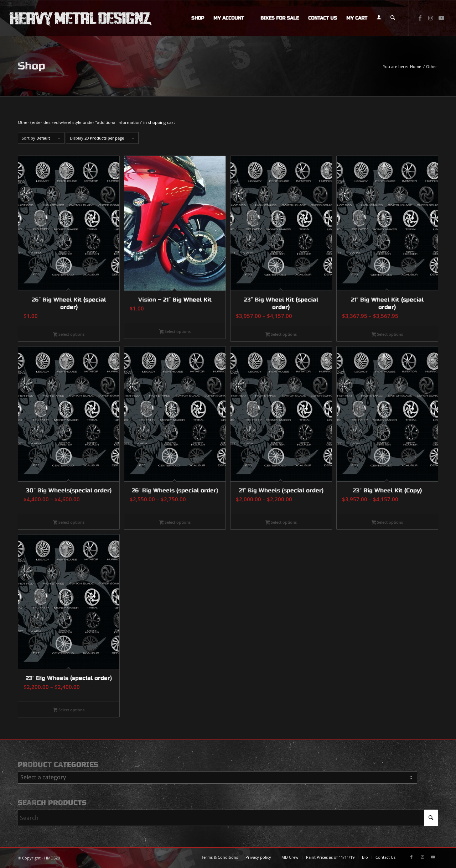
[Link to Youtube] (441, 18)
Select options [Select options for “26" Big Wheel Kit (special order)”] (69, 335)
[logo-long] (81, 18)
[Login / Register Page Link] (379, 18)
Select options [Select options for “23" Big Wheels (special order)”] (69, 710)
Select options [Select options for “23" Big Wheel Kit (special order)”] (281, 335)
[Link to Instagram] (431, 18)
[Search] (393, 18)
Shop (32, 66)
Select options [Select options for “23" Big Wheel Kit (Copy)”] (387, 523)
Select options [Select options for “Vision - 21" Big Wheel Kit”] (175, 332)
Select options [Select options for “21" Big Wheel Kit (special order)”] (387, 335)
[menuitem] (198, 18)
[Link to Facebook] (420, 18)
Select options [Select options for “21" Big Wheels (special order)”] (281, 523)
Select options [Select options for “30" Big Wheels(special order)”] (69, 523)
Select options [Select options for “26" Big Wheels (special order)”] (175, 523)
